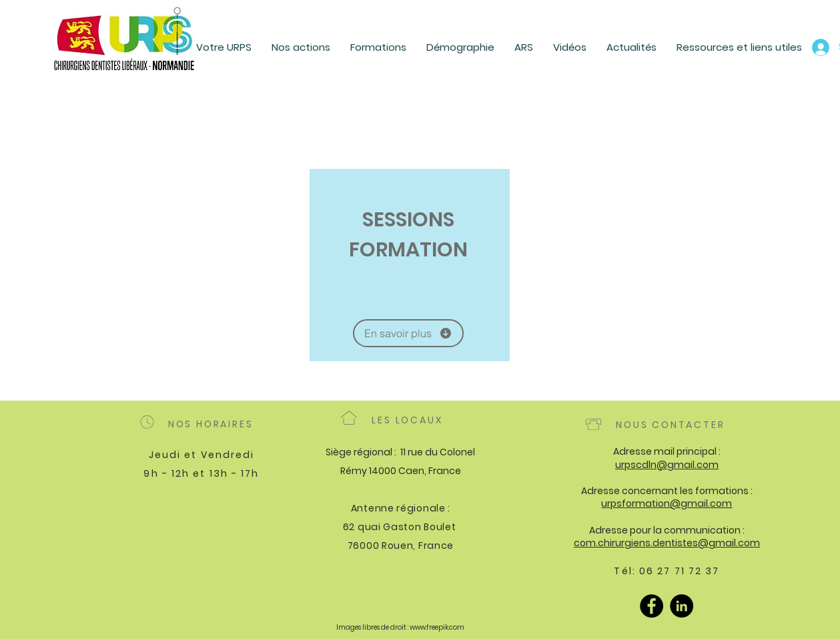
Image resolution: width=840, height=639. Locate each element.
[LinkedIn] (682, 606)
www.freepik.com (437, 627)
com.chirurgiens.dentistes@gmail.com (667, 543)
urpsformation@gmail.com (667, 503)
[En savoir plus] (408, 333)
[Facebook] (652, 606)
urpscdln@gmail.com (667, 465)
